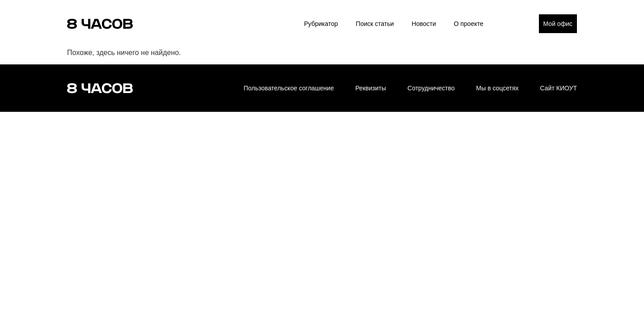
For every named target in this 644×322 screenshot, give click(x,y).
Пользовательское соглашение (289, 88)
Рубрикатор (321, 24)
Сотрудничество (431, 88)
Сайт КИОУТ (559, 88)
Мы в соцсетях (498, 88)
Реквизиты (371, 88)
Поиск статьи (375, 24)
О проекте (469, 24)
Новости (424, 24)
